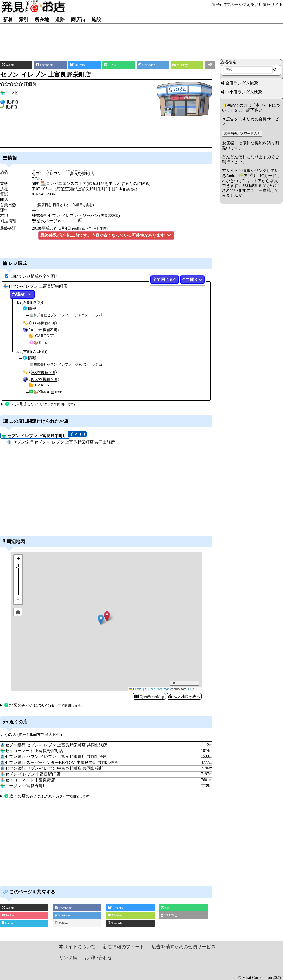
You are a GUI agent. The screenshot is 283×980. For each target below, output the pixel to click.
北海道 (11, 107)
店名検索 (228, 62)
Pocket (8, 915)
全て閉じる (165, 280)
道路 (60, 19)
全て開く (192, 280)
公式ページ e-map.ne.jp (55, 221)
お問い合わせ (98, 958)
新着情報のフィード (124, 947)
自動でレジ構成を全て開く (35, 276)
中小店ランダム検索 (241, 92)
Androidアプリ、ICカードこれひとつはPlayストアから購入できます (251, 180)
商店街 (78, 19)
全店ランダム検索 (239, 83)
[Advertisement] (141, 39)
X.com (8, 908)
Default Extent (18, 612)
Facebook (63, 908)
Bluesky (116, 908)
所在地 (42, 19)
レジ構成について (40, 404)
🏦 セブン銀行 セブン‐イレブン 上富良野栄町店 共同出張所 (61, 442)
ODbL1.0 (194, 689)
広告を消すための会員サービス (184, 947)
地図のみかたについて (43, 705)
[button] (107, 616)
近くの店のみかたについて (47, 796)
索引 (24, 19)
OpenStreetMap (159, 689)
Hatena (8, 923)
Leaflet (136, 689)
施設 (96, 19)
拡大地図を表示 (184, 696)
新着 (8, 19)
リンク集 (68, 958)
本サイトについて (77, 947)
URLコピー (171, 915)
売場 (22, 294)
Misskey (115, 915)
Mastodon (63, 915)
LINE (167, 908)
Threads (115, 923)
